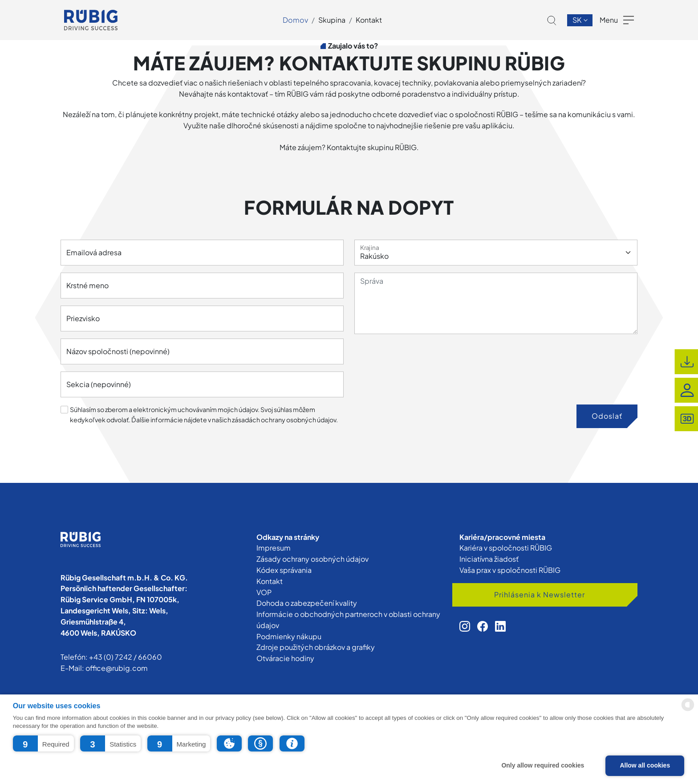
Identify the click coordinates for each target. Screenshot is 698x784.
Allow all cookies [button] (645, 765)
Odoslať (607, 416)
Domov (295, 20)
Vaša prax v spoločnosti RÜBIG (510, 570)
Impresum (274, 548)
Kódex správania (284, 570)
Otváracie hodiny (285, 658)
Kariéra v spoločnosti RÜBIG (506, 548)
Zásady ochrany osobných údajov (312, 559)
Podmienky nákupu (289, 636)
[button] (43, 743)
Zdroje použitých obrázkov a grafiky (316, 647)
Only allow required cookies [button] (543, 765)
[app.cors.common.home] (91, 20)
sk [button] (578, 20)
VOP (264, 592)
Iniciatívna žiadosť (489, 559)
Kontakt (369, 20)
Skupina (332, 20)
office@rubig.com (117, 668)
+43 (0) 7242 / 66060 (126, 657)
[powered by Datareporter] (688, 710)
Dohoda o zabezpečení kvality (307, 603)
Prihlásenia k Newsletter (540, 594)
